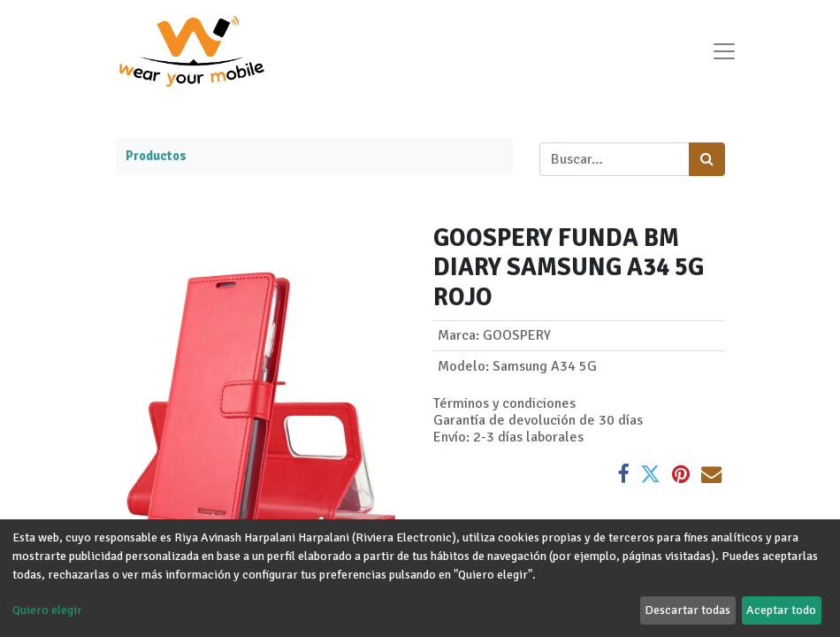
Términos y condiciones (504, 403)
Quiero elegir (47, 610)
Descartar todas (687, 610)
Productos (156, 156)
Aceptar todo (781, 610)
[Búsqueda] (707, 159)
